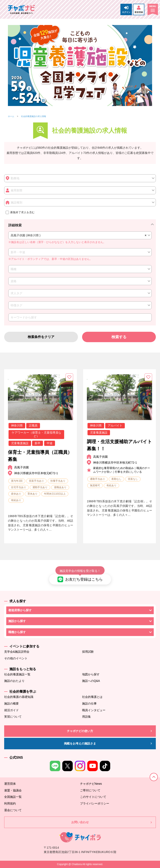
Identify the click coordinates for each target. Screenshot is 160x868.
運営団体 (10, 784)
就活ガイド (11, 710)
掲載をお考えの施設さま (80, 743)
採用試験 (88, 652)
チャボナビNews (91, 784)
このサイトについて (93, 797)
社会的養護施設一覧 (17, 674)
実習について (13, 717)
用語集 (86, 717)
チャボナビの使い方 (80, 731)
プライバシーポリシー (95, 803)
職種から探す (17, 632)
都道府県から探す (20, 610)
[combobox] (80, 235)
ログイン (126, 9)
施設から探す (17, 621)
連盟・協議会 (13, 790)
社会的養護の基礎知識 (19, 697)
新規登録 (139, 9)
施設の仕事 (89, 703)
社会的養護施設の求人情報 (34, 116)
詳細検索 (15, 225)
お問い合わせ (80, 822)
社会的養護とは (92, 697)
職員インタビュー (94, 710)
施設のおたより (14, 681)
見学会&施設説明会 (17, 652)
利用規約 (10, 803)
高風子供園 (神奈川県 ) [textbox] (78, 235)
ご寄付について (90, 790)
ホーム (11, 116)
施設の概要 (11, 703)
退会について (13, 810)
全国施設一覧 (13, 797)
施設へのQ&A (91, 681)
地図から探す (91, 674)
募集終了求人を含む (20, 212)
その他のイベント (16, 658)
